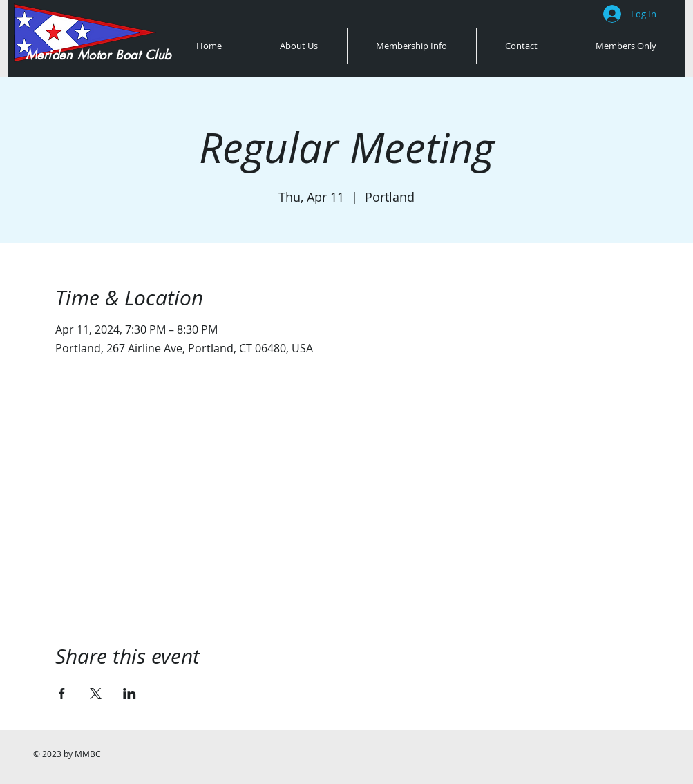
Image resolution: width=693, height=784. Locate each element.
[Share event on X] (96, 694)
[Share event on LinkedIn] (130, 694)
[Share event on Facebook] (62, 694)
